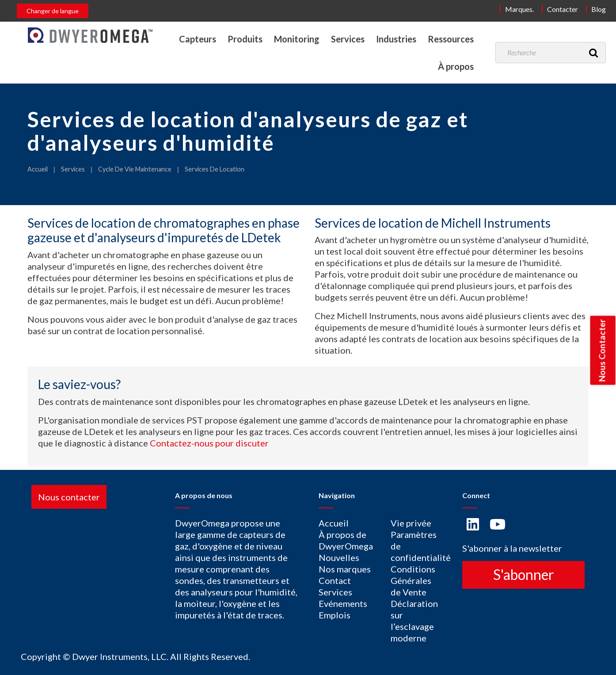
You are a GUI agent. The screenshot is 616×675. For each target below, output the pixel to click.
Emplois (335, 615)
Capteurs (198, 39)
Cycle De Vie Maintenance (135, 169)
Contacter (563, 9)
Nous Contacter (602, 350)
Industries (396, 39)
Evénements (343, 603)
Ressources (451, 39)
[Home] (90, 35)
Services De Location (215, 169)
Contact (335, 580)
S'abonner (524, 574)
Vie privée (411, 523)
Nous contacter (69, 497)
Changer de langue (53, 11)
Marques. (519, 9)
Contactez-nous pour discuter (209, 443)
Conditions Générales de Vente (413, 580)
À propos (456, 66)
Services (348, 39)
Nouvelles (339, 557)
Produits (245, 39)
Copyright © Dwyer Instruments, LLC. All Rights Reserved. (135, 656)
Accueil (38, 169)
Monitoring (297, 39)
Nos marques (345, 569)
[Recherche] (593, 53)
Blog (599, 9)
